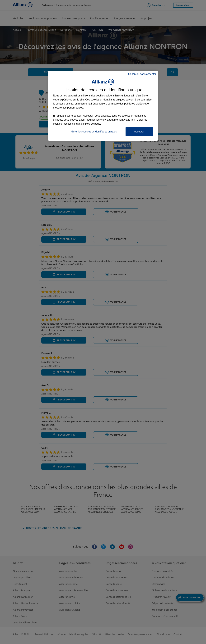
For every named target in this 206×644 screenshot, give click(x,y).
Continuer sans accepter (142, 74)
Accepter (139, 132)
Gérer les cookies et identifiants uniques (94, 132)
